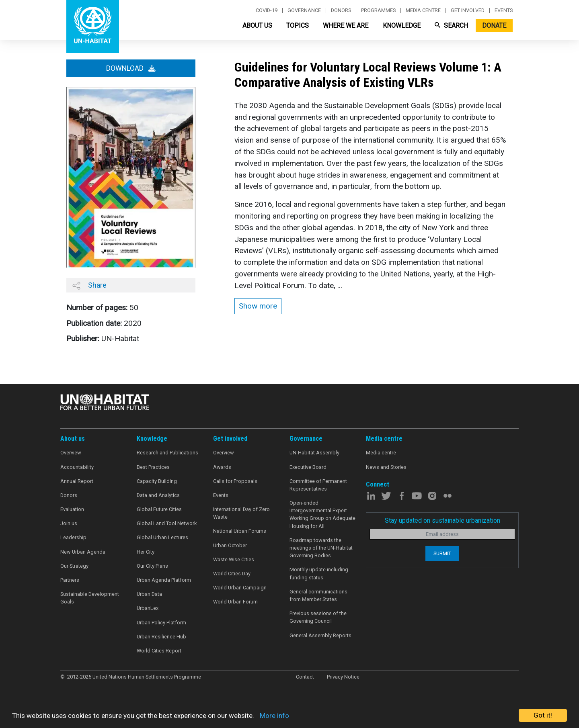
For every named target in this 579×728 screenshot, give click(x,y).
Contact (305, 677)
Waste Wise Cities (234, 559)
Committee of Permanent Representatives (318, 485)
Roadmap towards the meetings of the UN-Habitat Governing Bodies (321, 548)
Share (89, 285)
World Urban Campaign (240, 588)
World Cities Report (159, 651)
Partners (70, 580)
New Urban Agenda (83, 552)
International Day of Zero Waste (241, 513)
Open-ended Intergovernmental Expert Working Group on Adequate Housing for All (322, 514)
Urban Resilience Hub (161, 637)
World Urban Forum (235, 602)
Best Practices (153, 467)
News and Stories (386, 467)
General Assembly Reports (320, 635)
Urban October (230, 545)
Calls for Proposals (235, 481)
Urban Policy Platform (161, 623)
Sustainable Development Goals (90, 598)
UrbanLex (148, 608)
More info (274, 716)
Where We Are (346, 26)
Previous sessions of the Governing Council (318, 617)
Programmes (378, 10)
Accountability (77, 467)
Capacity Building (157, 481)
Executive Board (308, 467)
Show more (258, 306)
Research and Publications (167, 453)
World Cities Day (232, 574)
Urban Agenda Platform (164, 580)
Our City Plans (152, 566)
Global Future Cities (159, 509)
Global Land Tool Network (167, 523)
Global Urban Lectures (162, 537)
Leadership (73, 537)
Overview (71, 453)
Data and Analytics (158, 495)
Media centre (423, 10)
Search (451, 26)
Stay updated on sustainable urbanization (442, 520)
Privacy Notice (343, 677)
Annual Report (77, 481)
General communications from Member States (318, 595)
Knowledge (402, 26)
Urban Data (149, 594)
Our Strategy (74, 566)
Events (504, 10)
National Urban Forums (240, 531)
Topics (298, 26)
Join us (69, 523)
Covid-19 (267, 10)
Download (131, 68)
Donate (494, 26)
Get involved (468, 10)
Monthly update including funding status (319, 573)
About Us (257, 26)
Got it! (543, 715)
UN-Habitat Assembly (314, 453)
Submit (442, 553)
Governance (304, 10)
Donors (341, 10)
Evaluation (72, 509)
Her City (146, 552)
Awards (222, 467)
